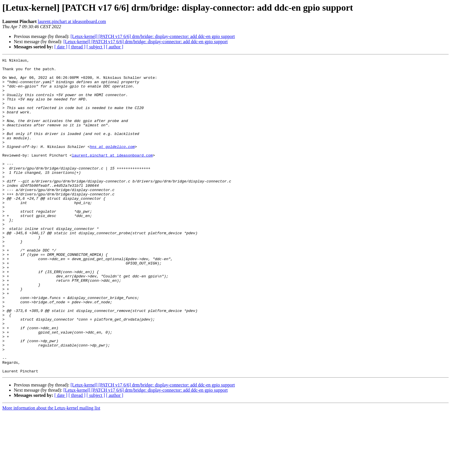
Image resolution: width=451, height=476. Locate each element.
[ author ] (115, 47)
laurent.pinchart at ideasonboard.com (72, 21)
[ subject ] (96, 47)
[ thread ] (77, 47)
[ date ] (61, 47)
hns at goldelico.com (112, 165)
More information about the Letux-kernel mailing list (51, 471)
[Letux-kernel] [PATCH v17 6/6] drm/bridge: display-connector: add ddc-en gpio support (153, 36)
